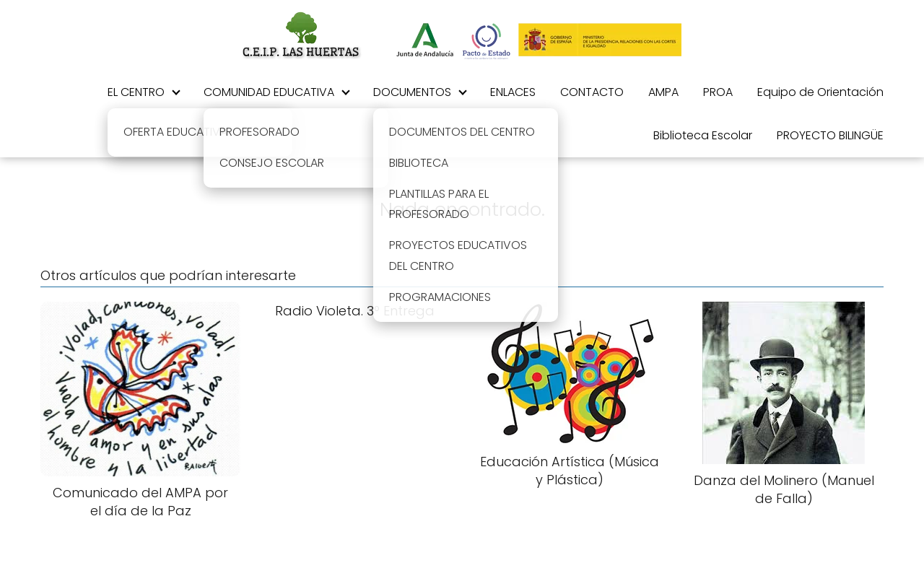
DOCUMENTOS (412, 92)
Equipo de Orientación (820, 92)
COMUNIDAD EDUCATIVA (269, 92)
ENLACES (513, 92)
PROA (718, 92)
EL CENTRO (136, 92)
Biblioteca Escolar (703, 135)
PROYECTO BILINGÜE (830, 135)
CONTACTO (592, 92)
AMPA (663, 92)
